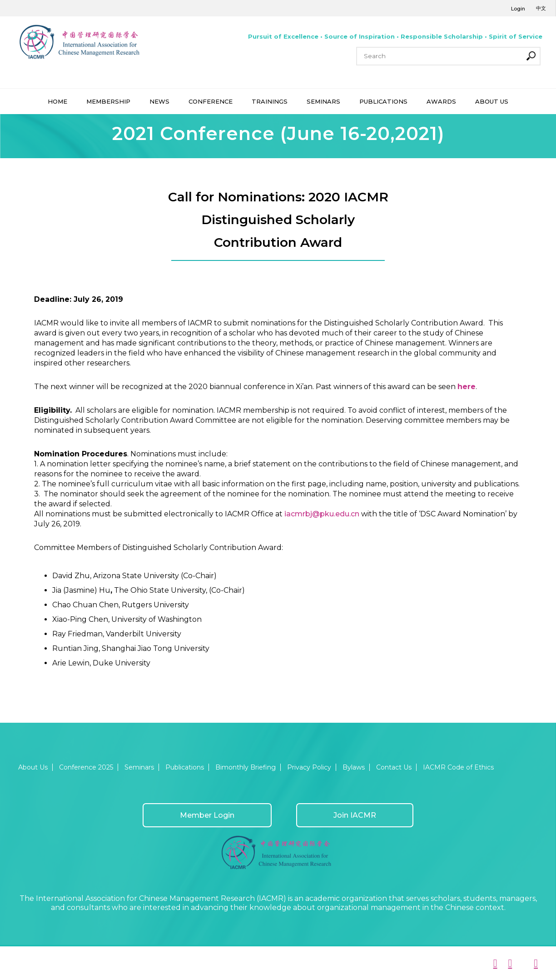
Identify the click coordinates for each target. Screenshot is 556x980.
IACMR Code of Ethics (458, 767)
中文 (541, 8)
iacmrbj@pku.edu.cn (322, 514)
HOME (57, 101)
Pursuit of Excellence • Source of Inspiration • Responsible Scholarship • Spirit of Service (395, 36)
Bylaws (354, 767)
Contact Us (394, 767)
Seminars (139, 767)
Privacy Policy (309, 767)
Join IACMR (355, 815)
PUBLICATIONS (383, 101)
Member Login (207, 815)
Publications (185, 767)
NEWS (159, 101)
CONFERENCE (211, 101)
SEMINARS (323, 101)
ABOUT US (492, 101)
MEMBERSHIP (108, 101)
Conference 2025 (86, 767)
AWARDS (441, 101)
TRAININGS (270, 101)
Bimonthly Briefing (246, 767)
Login (518, 9)
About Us (33, 767)
